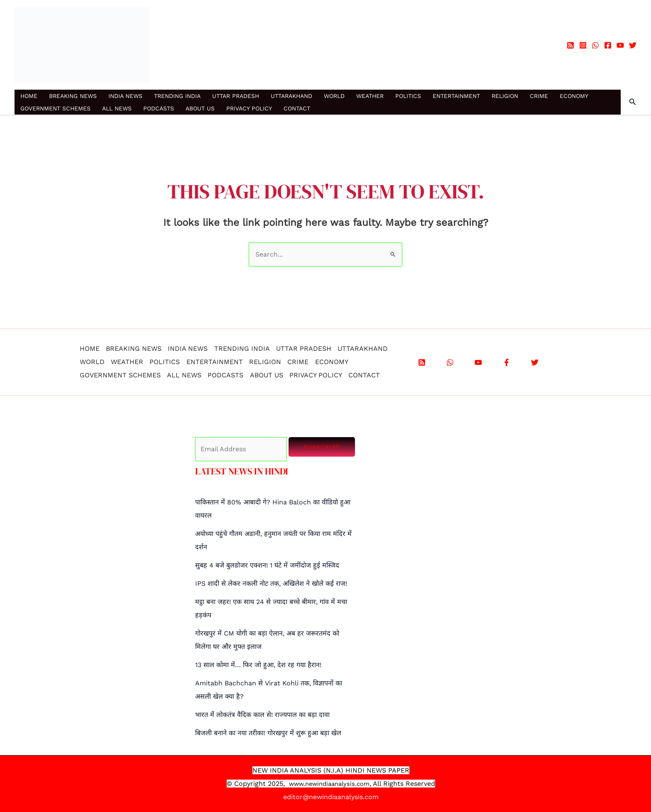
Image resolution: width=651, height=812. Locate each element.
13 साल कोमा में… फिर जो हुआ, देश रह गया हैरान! (258, 665)
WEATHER (370, 96)
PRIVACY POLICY (249, 108)
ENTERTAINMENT (456, 96)
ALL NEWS (117, 108)
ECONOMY (574, 96)
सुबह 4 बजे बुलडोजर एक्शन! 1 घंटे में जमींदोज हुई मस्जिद (267, 565)
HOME (29, 96)
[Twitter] (633, 45)
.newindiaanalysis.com (337, 784)
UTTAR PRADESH (236, 96)
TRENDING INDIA (177, 96)
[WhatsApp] (595, 45)
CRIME (539, 96)
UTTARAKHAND (291, 96)
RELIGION (505, 96)
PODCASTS (159, 108)
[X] (535, 362)
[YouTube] (620, 45)
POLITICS (408, 96)
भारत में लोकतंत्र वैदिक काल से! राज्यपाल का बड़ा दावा (262, 715)
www (294, 784)
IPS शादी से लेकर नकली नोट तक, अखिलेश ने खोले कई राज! (271, 583)
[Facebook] (608, 45)
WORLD (334, 96)
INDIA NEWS (125, 96)
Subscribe (322, 447)
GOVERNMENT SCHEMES (55, 108)
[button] (633, 102)
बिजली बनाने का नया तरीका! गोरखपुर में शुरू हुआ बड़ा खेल (268, 733)
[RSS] (570, 45)
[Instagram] (583, 45)
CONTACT (297, 108)
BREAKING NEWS (73, 96)
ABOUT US (200, 108)
